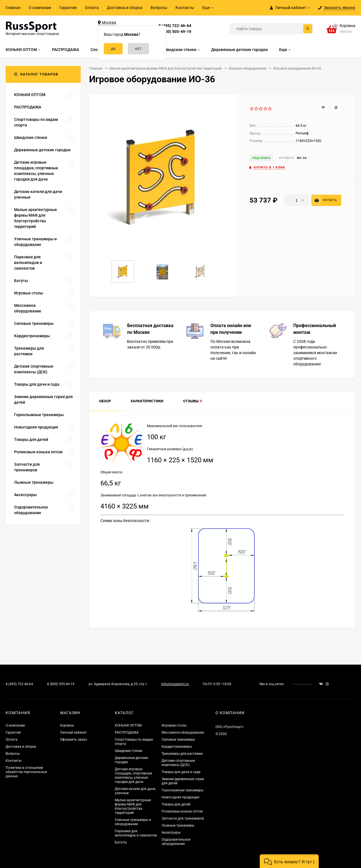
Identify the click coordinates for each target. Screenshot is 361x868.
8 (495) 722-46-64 (175, 26)
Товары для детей (176, 804)
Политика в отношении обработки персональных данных (26, 772)
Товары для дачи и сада (181, 772)
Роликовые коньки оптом (182, 811)
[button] (289, 861)
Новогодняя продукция (180, 797)
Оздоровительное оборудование (176, 842)
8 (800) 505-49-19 (175, 32)
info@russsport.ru (175, 684)
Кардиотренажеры (177, 747)
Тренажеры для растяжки (182, 754)
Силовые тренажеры (178, 740)
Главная (13, 8)
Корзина (67, 725)
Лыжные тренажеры (178, 825)
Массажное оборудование (183, 732)
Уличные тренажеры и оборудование (133, 822)
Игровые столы (174, 725)
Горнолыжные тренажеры (182, 790)
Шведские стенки (128, 751)
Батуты (121, 842)
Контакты (185, 8)
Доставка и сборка (125, 8)
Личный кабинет (73, 732)
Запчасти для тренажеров (183, 818)
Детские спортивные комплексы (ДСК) (178, 763)
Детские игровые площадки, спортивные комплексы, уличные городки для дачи (133, 775)
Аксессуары (171, 833)
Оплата (92, 8)
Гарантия (68, 8)
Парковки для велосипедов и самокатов (136, 833)
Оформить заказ (73, 740)
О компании (40, 8)
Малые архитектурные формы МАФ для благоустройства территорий (133, 806)
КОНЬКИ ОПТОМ (128, 725)
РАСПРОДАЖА (127, 732)
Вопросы (159, 8)
